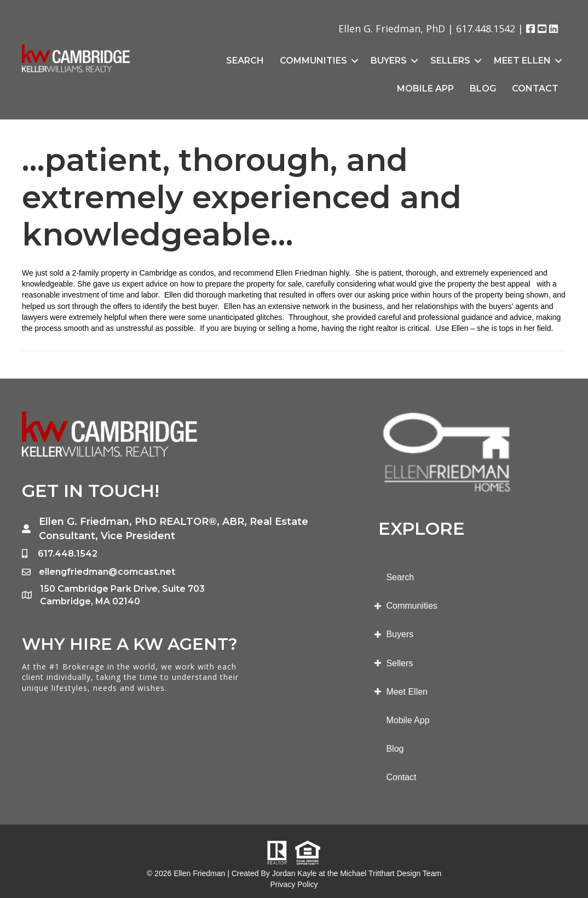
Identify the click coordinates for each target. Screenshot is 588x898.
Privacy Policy (294, 884)
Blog (483, 88)
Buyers (389, 61)
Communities (313, 61)
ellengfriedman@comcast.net (107, 572)
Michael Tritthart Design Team (391, 873)
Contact (535, 88)
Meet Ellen (522, 61)
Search (245, 61)
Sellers (450, 61)
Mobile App (425, 88)
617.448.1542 (486, 28)
